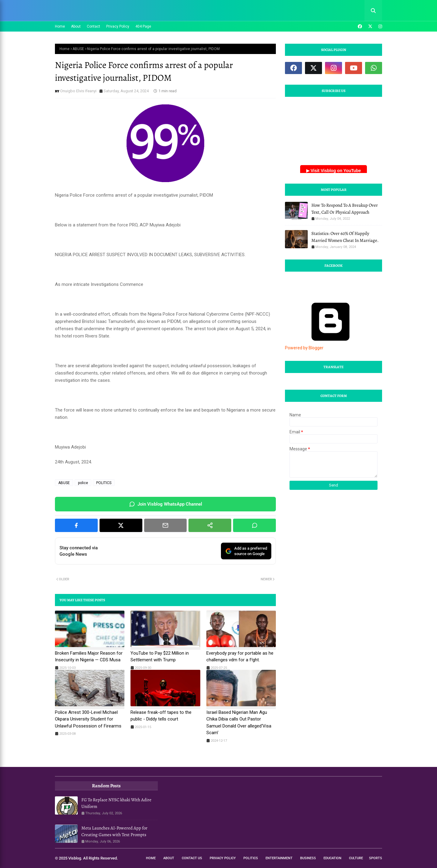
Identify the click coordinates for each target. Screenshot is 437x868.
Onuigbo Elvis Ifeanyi (78, 91)
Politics (251, 858)
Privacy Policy (118, 26)
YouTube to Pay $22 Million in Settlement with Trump (160, 657)
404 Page (143, 26)
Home (60, 26)
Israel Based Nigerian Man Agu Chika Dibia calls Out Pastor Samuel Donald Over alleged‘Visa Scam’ (239, 723)
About (76, 26)
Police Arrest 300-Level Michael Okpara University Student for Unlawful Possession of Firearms (88, 719)
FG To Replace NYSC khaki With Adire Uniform (116, 803)
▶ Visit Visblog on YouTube (334, 171)
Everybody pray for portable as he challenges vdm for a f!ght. (240, 657)
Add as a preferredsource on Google (246, 551)
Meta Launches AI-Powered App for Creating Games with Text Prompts (114, 831)
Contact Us (192, 858)
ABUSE (78, 49)
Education (332, 858)
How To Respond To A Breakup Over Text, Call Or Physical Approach (345, 209)
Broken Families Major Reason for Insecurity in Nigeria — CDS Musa (89, 657)
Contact (93, 26)
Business (308, 858)
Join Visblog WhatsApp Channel (166, 504)
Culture (356, 858)
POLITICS (104, 483)
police (83, 483)
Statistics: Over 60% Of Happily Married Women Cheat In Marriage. (345, 237)
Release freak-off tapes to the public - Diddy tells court (161, 716)
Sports (376, 858)
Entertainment (279, 858)
